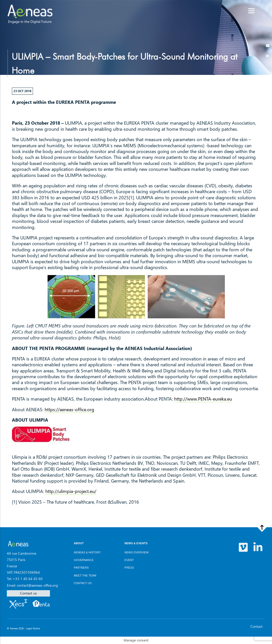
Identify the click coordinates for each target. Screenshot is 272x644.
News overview (137, 552)
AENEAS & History (87, 552)
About (79, 543)
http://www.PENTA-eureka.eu (203, 399)
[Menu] (251, 11)
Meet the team (85, 575)
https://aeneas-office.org (69, 409)
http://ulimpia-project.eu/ (71, 491)
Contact (257, 626)
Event (129, 560)
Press (129, 568)
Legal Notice (33, 628)
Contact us (28, 593)
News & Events (136, 543)
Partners (81, 568)
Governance (84, 560)
